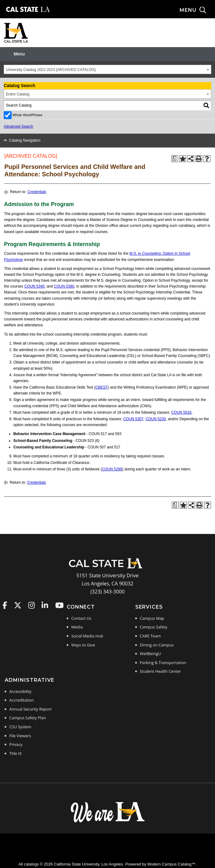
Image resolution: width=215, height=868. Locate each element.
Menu (19, 54)
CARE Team (150, 636)
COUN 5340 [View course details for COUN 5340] (34, 286)
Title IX (16, 753)
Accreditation (22, 700)
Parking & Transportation (163, 663)
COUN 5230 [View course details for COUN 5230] (156, 419)
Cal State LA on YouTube (59, 605)
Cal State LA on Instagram (31, 605)
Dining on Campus (157, 645)
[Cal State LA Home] (108, 568)
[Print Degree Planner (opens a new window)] (175, 159)
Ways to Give (83, 645)
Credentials (37, 192)
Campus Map (152, 618)
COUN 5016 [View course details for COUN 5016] (181, 412)
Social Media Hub (87, 636)
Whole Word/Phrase (27, 115)
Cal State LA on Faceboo (5, 605)
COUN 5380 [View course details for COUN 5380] (64, 286)
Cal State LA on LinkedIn (45, 605)
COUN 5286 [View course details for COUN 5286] (112, 469)
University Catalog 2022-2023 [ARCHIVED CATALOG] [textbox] (51, 70)
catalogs (31, 864)
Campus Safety (154, 627)
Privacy (16, 744)
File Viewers (20, 736)
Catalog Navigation (25, 140)
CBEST (102, 387)
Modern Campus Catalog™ (171, 864)
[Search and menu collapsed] (197, 10)
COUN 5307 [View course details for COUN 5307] (133, 419)
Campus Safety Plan (28, 718)
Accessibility (20, 691)
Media (77, 627)
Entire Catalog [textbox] (18, 94)
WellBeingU (150, 654)
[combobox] (108, 69)
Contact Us (81, 618)
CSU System (20, 727)
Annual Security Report (31, 709)
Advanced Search (18, 126)
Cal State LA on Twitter (18, 605)
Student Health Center (161, 671)
